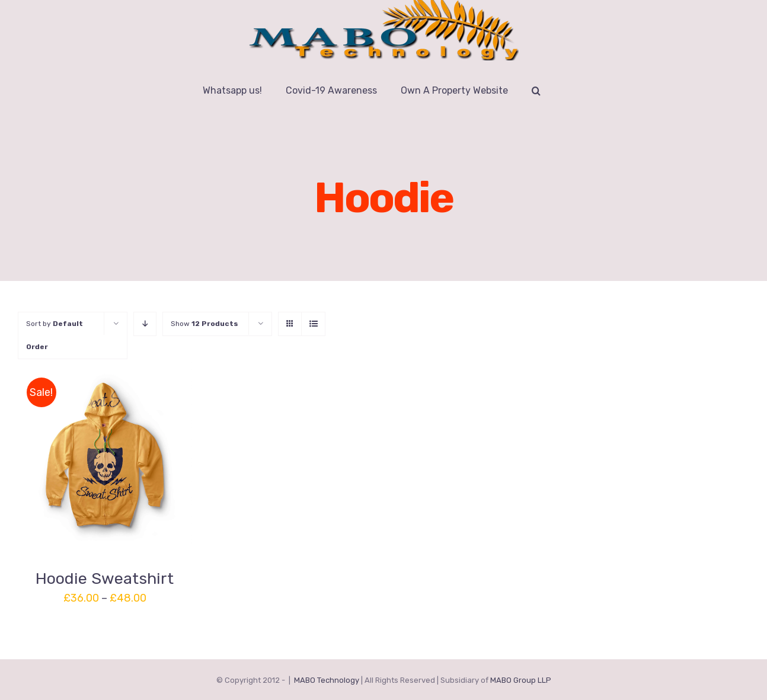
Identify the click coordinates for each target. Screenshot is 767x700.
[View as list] (313, 324)
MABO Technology (327, 680)
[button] (536, 91)
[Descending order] (145, 324)
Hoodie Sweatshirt (105, 578)
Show (204, 324)
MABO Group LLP (521, 680)
